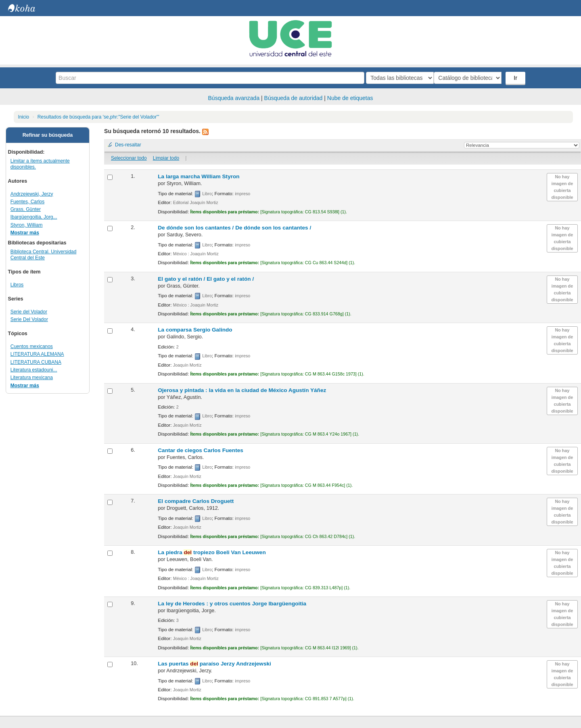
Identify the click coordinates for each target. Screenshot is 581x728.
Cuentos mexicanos (32, 346)
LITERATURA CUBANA (36, 362)
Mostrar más (25, 233)
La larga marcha (199, 176)
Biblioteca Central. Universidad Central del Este (44, 255)
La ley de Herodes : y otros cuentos (232, 604)
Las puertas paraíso (214, 664)
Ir (516, 78)
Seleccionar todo (129, 158)
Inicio (23, 117)
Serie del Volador (29, 312)
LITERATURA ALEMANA (37, 354)
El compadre (196, 501)
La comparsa (195, 330)
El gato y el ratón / (206, 279)
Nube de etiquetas (350, 98)
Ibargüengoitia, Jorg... (34, 217)
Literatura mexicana (32, 378)
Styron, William (27, 225)
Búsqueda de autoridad (294, 98)
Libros (17, 285)
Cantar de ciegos (201, 450)
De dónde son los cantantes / (234, 228)
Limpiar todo (166, 158)
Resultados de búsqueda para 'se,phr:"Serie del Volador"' (98, 117)
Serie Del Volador (29, 319)
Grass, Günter (26, 209)
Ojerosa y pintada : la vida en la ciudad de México (242, 390)
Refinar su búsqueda (48, 135)
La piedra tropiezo (212, 552)
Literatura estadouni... (34, 370)
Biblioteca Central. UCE (28, 8)
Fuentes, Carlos (27, 202)
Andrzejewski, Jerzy (32, 194)
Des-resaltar (128, 145)
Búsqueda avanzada (234, 98)
